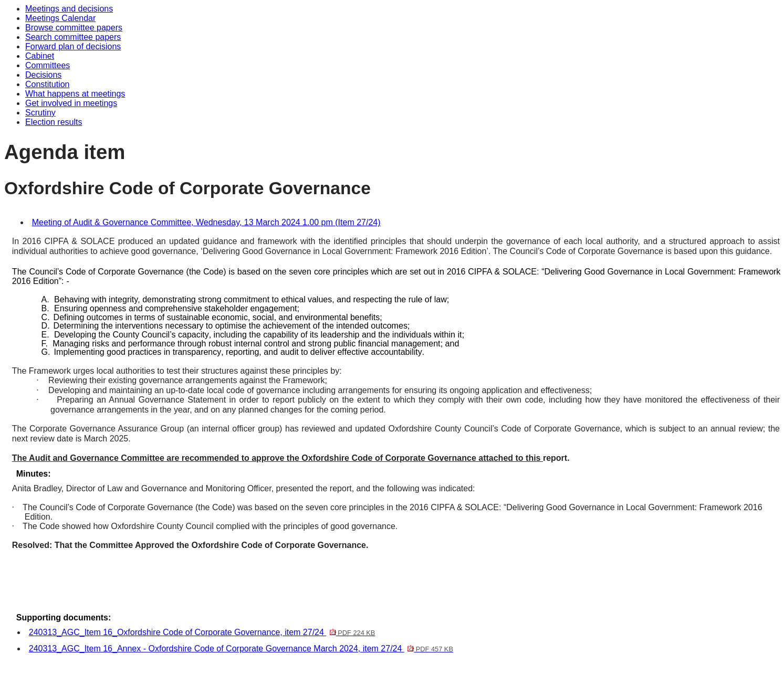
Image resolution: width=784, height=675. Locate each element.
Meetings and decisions (69, 9)
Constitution (48, 84)
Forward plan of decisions (73, 46)
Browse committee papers (74, 28)
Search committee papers (73, 37)
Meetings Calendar (60, 18)
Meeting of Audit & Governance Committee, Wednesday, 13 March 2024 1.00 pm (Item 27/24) (206, 222)
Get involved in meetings (71, 103)
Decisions (43, 75)
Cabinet (40, 56)
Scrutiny (40, 113)
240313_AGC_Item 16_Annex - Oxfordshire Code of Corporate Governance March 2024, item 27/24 (241, 648)
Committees (48, 65)
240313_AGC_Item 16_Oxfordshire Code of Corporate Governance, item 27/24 (202, 632)
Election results (54, 122)
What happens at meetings (75, 94)
